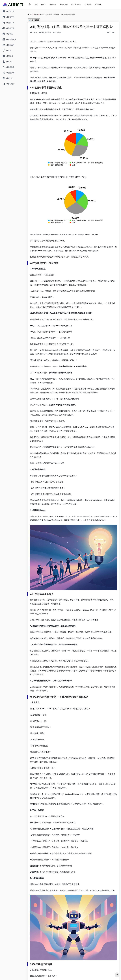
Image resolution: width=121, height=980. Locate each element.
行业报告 (88, 4)
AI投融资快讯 (76, 4)
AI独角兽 (53, 4)
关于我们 (98, 4)
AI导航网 (57, 33)
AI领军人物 (64, 4)
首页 (36, 4)
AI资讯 (44, 4)
